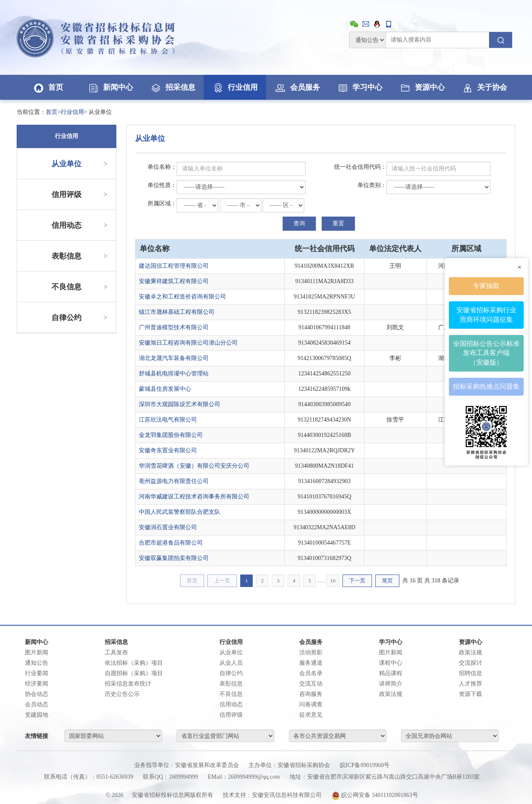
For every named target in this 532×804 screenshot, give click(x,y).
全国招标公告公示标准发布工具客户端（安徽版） (486, 353)
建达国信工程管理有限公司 (174, 266)
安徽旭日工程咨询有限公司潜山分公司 (188, 343)
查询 (299, 223)
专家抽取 (486, 286)
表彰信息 (80, 256)
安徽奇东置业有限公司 (168, 450)
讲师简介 (391, 684)
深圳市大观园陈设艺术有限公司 (180, 404)
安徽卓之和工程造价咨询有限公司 (182, 297)
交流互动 (311, 684)
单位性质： (162, 185)
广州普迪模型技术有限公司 (174, 327)
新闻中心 (110, 87)
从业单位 (80, 164)
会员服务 (297, 87)
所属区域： (162, 203)
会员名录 (311, 673)
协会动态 (37, 694)
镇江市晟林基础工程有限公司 (177, 312)
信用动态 (80, 225)
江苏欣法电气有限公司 (168, 420)
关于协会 (484, 87)
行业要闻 (37, 673)
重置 (338, 223)
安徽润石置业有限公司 (168, 527)
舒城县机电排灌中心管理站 (174, 374)
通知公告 (37, 663)
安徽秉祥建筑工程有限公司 (174, 281)
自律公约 (80, 318)
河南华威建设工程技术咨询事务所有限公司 (194, 497)
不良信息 (80, 287)
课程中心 (391, 663)
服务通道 (311, 663)
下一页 (357, 581)
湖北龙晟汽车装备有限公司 (174, 358)
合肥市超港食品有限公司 (171, 543)
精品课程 (391, 673)
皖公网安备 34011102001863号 (375, 795)
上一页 (222, 581)
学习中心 (360, 87)
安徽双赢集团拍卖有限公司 (174, 558)
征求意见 (311, 715)
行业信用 (235, 87)
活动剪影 (311, 652)
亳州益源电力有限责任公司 (174, 481)
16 (333, 581)
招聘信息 (470, 673)
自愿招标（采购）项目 (134, 673)
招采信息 (172, 87)
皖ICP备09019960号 (365, 765)
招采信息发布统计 (128, 684)
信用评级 (80, 195)
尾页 (387, 581)
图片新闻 (37, 652)
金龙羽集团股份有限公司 (171, 435)
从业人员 (231, 663)
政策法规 (391, 694)
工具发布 (116, 652)
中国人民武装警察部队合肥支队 (180, 512)
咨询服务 (311, 694)
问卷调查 (311, 704)
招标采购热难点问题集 (486, 386)
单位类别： (372, 185)
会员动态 (37, 704)
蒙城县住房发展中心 (165, 389)
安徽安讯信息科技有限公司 (287, 795)
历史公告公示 (122, 694)
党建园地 (37, 715)
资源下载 (470, 694)
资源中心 (422, 87)
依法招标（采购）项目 (134, 663)
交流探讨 (470, 663)
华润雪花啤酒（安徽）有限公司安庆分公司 (194, 466)
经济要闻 (37, 684)
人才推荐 (470, 684)
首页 (48, 87)
